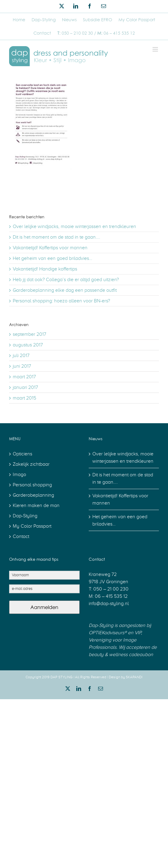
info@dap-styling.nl (109, 604)
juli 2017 (21, 356)
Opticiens (22, 454)
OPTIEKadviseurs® (108, 633)
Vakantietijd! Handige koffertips (45, 269)
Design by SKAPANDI (126, 677)
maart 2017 (24, 377)
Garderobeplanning (33, 495)
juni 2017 (22, 366)
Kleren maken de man (36, 505)
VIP (137, 633)
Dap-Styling (25, 516)
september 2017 (29, 334)
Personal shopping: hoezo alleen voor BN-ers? (61, 301)
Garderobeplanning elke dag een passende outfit (65, 290)
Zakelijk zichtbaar (31, 464)
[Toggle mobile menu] (156, 49)
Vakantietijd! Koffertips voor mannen (50, 248)
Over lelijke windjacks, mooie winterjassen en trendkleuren (74, 226)
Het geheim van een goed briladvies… (53, 258)
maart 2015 (24, 398)
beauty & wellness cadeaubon (121, 655)
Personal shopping (32, 485)
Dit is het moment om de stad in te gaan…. (57, 237)
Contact (21, 536)
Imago (19, 475)
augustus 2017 (28, 345)
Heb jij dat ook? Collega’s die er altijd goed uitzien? (66, 280)
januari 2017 (25, 387)
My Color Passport (32, 526)
